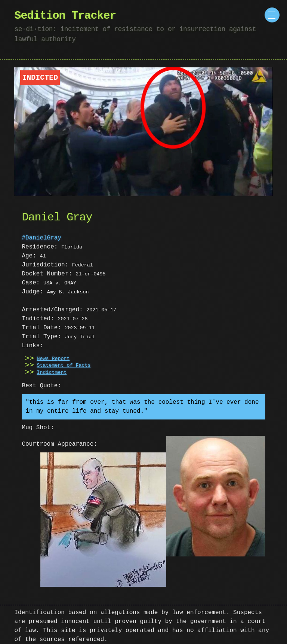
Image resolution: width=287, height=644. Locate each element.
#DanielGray (41, 238)
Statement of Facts (64, 366)
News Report (53, 359)
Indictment (52, 373)
